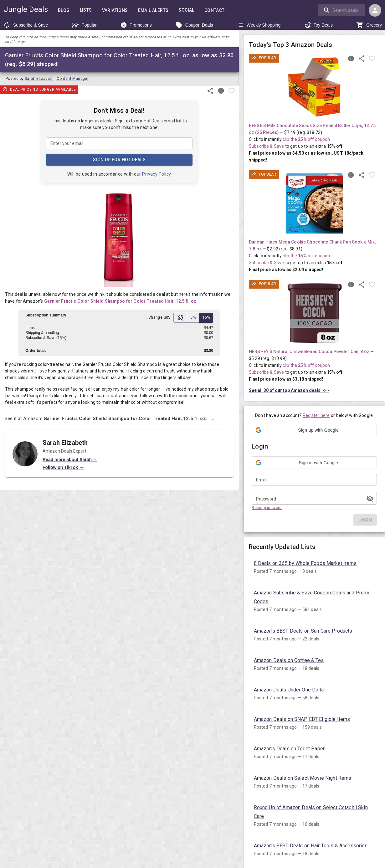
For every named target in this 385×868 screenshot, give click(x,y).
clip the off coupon (306, 139)
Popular (84, 25)
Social (186, 10)
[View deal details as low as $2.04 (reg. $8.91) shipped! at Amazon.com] (314, 203)
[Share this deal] (210, 91)
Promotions (136, 25)
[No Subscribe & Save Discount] (180, 318)
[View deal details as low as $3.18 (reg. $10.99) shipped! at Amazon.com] (314, 313)
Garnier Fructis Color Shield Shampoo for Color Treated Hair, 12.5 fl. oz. (121, 301)
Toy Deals (318, 25)
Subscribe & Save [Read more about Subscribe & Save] (266, 146)
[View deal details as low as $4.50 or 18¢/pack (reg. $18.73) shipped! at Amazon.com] (314, 87)
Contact (215, 10)
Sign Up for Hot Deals (119, 160)
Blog (64, 10)
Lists (86, 10)
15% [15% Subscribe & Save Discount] (206, 318)
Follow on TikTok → (63, 478)
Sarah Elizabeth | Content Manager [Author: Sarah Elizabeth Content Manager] (57, 79)
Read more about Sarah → (70, 470)
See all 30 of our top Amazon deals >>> (289, 390)
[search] (341, 10)
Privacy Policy (157, 174)
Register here (316, 415)
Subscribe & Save (26, 25)
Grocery (369, 25)
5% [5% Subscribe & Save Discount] (193, 318)
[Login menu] (375, 10)
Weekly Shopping (259, 25)
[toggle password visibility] (370, 499)
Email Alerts (153, 10)
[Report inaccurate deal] (221, 91)
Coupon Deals (194, 25)
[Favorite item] (232, 91)
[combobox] (342, 10)
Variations (115, 10)
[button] (314, 430)
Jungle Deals (26, 9)
